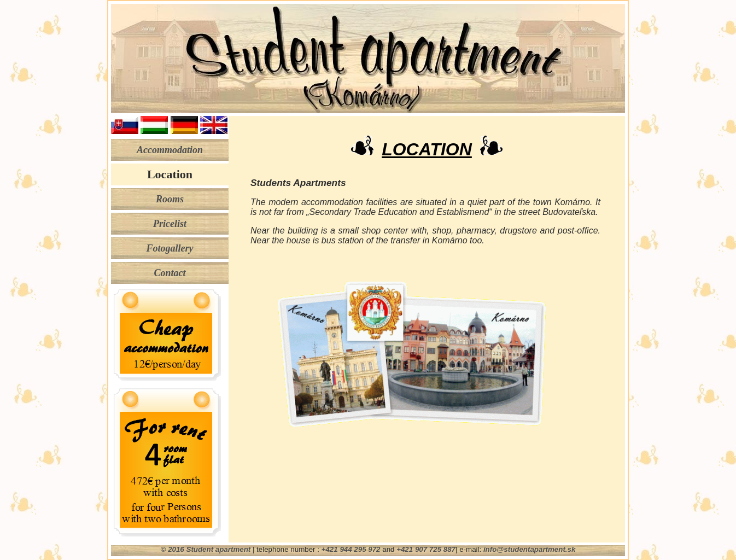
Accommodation (170, 150)
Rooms (170, 199)
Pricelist (170, 224)
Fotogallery (170, 248)
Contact (170, 273)
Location (170, 174)
